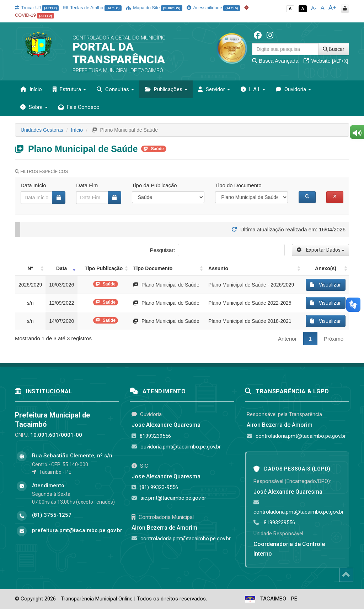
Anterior (287, 339)
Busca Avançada (275, 61)
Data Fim (87, 185)
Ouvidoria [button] (293, 89)
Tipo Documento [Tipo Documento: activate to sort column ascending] (153, 268)
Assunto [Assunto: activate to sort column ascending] (218, 268)
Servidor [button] (214, 89)
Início (31, 89)
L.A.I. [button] (253, 89)
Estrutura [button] (69, 89)
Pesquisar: (217, 250)
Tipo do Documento (238, 185)
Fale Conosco (79, 107)
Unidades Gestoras (42, 130)
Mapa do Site (154, 8)
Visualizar (326, 285)
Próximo (334, 339)
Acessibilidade (213, 8)
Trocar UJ (37, 8)
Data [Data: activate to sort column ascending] (61, 268)
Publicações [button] (166, 89)
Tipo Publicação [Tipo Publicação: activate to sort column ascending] (104, 268)
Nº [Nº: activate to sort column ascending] (30, 268)
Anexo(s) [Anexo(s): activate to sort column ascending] (326, 268)
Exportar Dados (320, 250)
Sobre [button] (34, 107)
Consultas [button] (115, 89)
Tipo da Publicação (154, 185)
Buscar (334, 49)
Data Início (33, 185)
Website (326, 61)
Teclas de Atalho (92, 8)
